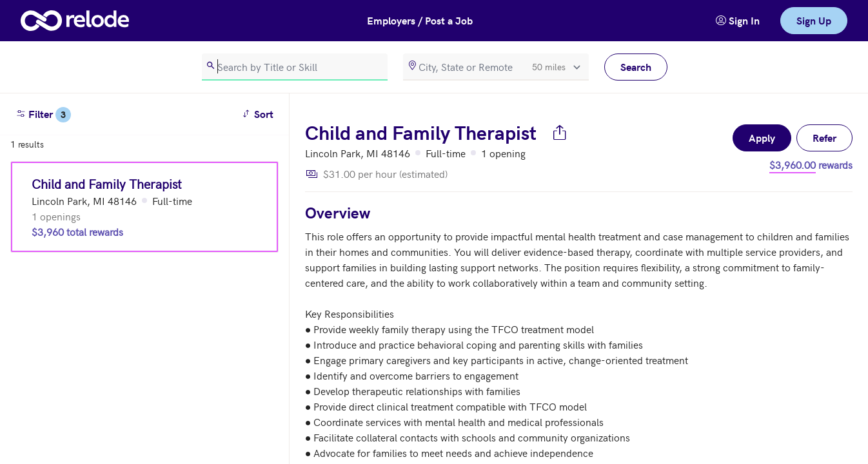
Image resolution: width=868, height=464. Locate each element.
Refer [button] (824, 138)
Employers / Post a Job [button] (420, 20)
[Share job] (560, 132)
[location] (496, 67)
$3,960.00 (793, 164)
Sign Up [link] (814, 20)
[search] (295, 67)
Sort (260, 113)
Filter (43, 115)
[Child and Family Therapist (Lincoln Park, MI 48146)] (144, 207)
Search (636, 67)
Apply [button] (762, 138)
